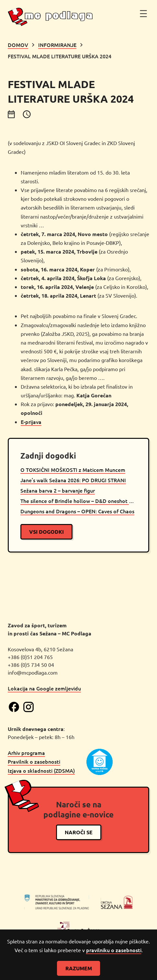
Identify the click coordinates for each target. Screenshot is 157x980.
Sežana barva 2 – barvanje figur (58, 490)
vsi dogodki (46, 532)
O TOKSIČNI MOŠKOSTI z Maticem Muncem (73, 470)
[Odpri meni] (143, 14)
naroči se (79, 832)
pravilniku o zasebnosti (114, 950)
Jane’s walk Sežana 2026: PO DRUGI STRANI (73, 480)
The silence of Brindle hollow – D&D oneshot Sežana (78, 501)
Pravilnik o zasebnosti (34, 761)
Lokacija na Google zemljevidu (44, 688)
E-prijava (31, 422)
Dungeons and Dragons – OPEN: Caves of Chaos (77, 511)
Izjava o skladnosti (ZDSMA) (41, 770)
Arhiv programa (26, 752)
